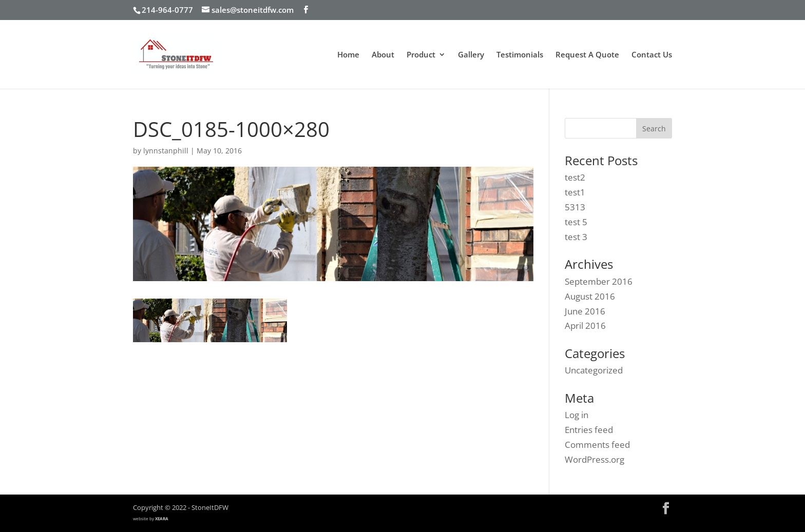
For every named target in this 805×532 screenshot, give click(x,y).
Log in (577, 415)
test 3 (576, 237)
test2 (575, 177)
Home (348, 55)
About (383, 55)
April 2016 (585, 326)
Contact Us (652, 55)
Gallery (471, 55)
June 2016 (585, 311)
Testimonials (520, 55)
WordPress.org (595, 459)
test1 (575, 192)
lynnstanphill (166, 151)
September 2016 (599, 281)
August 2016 (590, 296)
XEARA (162, 518)
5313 (575, 207)
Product (421, 55)
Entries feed (589, 430)
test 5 (576, 222)
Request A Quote (587, 55)
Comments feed (597, 445)
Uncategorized (594, 370)
